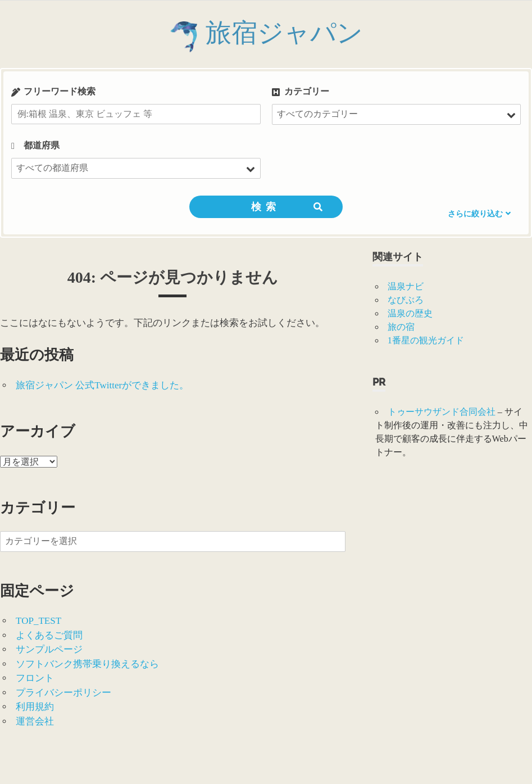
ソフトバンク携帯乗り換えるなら (87, 664)
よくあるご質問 (49, 635)
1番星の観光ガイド (426, 340)
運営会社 (35, 721)
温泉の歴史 (410, 313)
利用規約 (35, 707)
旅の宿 (401, 327)
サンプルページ (49, 649)
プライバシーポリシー (63, 693)
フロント (35, 678)
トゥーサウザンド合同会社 (442, 412)
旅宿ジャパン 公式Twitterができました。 (102, 385)
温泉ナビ (406, 286)
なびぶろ (406, 300)
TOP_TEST (38, 621)
